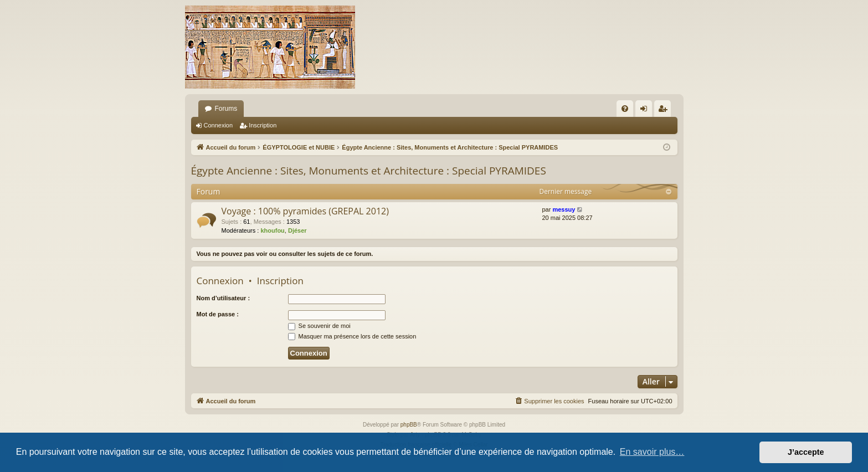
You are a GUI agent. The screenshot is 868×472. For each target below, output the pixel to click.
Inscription (263, 125)
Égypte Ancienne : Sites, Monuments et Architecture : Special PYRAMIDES (369, 171)
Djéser (297, 230)
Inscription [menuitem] (664, 111)
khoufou (272, 230)
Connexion (219, 125)
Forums (226, 109)
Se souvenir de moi (319, 326)
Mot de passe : (218, 314)
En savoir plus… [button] (652, 452)
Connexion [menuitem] (646, 111)
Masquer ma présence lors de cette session (352, 336)
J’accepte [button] (806, 452)
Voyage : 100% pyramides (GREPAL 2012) (305, 211)
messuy (564, 209)
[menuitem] (625, 109)
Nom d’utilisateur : (224, 298)
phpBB (409, 425)
